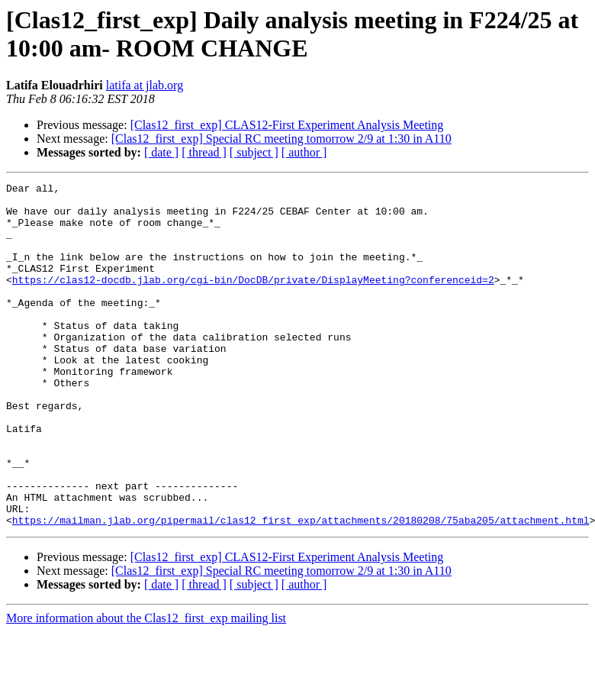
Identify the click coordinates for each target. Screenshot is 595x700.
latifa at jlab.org (145, 85)
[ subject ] (254, 152)
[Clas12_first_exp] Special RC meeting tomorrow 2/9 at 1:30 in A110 (281, 139)
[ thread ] (204, 152)
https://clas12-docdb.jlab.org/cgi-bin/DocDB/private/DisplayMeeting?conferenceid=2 (253, 300)
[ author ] (304, 152)
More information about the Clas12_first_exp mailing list (146, 687)
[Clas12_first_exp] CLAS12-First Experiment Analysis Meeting (287, 125)
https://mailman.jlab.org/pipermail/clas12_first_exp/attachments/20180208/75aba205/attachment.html (301, 589)
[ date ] (161, 152)
